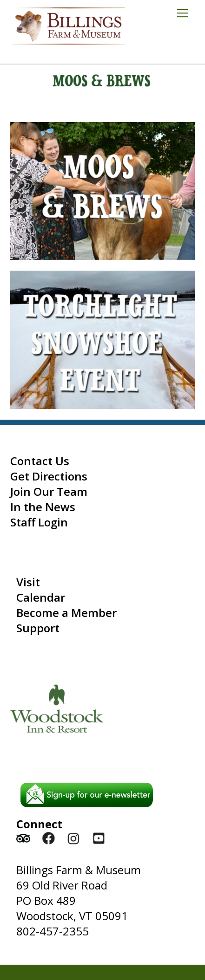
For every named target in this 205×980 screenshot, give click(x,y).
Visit (28, 582)
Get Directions (49, 476)
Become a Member (66, 613)
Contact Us (40, 461)
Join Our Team (49, 491)
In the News (43, 507)
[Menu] (186, 13)
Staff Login (39, 522)
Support (38, 628)
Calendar (41, 597)
